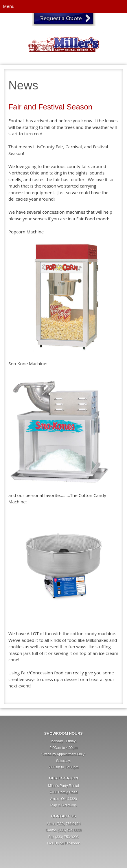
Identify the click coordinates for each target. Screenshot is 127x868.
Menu (9, 6)
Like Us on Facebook (63, 843)
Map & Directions (63, 805)
